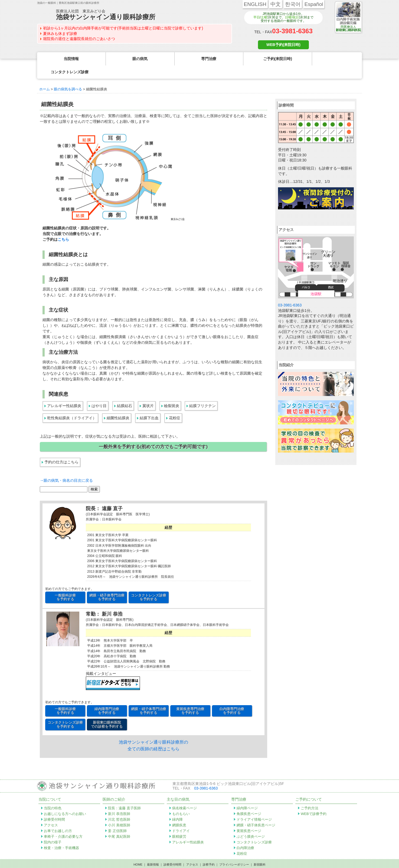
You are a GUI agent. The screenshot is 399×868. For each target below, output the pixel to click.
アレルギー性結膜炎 (64, 392)
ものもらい (181, 801)
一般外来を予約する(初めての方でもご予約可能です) (153, 433)
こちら (63, 226)
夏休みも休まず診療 (60, 34)
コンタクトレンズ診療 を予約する (149, 584)
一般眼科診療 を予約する (65, 584)
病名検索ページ (184, 795)
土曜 (264, 17)
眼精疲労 (179, 823)
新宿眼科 (260, 851)
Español (314, 4)
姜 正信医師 (117, 818)
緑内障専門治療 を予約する (107, 697)
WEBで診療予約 (314, 801)
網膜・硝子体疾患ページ (256, 812)
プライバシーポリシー (234, 851)
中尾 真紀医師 (119, 823)
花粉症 (175, 405)
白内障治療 (245, 835)
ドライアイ (181, 818)
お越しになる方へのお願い (65, 801)
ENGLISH (255, 4)
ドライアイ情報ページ (254, 806)
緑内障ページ (247, 795)
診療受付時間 (54, 806)
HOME (138, 851)
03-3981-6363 (292, 31)
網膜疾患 (179, 812)
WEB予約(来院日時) (283, 45)
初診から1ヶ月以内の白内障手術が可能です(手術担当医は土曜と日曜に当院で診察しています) (123, 28)
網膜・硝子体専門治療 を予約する (107, 584)
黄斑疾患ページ (249, 818)
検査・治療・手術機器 (61, 835)
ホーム (45, 76)
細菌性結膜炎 (118, 405)
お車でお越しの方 (58, 818)
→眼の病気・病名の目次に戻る (66, 467)
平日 (257, 17)
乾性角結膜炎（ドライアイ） (72, 405)
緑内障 (177, 806)
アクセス (51, 812)
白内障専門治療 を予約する (232, 697)
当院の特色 (53, 795)
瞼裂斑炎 (172, 392)
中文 (276, 4)
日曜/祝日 (292, 17)
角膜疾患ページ (249, 801)
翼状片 (148, 392)
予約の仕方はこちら (61, 449)
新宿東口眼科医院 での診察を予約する (107, 711)
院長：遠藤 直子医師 (124, 795)
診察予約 (209, 851)
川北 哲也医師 (119, 806)
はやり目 (99, 392)
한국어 (293, 4)
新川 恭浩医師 (119, 801)
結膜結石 (125, 392)
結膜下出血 (149, 405)
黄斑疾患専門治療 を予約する (190, 697)
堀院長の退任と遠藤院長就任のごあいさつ (79, 39)
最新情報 (153, 851)
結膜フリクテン (202, 392)
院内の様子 (53, 829)
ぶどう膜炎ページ (251, 823)
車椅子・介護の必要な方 (63, 823)
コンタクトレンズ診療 (254, 829)
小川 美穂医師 (119, 812)
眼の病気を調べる (68, 76)
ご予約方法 (310, 795)
